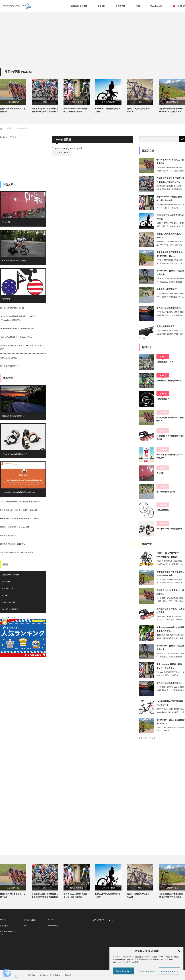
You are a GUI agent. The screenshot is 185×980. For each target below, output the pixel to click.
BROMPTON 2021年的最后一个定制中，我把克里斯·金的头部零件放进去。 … (170, 282)
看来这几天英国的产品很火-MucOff (138, 110)
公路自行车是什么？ (165, 362)
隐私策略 (31, 975)
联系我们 (56, 975)
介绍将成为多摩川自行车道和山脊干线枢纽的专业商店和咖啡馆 (45, 110)
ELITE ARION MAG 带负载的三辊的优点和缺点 (19, 519)
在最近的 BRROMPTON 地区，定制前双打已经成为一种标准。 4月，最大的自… (170, 226)
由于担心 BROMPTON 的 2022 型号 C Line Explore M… (170, 729)
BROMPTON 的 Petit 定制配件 (15, 261)
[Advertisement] (92, 45)
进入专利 (6, 222)
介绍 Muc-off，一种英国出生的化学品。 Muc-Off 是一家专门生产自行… (170, 243)
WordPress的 (156, 6)
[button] (179, 951)
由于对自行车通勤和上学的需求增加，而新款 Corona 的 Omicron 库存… (169, 263)
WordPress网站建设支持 (8, 933)
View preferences (170, 971)
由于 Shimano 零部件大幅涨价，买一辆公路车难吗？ (75, 110)
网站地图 (68, 975)
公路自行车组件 (163, 399)
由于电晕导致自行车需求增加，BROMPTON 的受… (171, 254)
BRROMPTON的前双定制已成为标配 (108, 110)
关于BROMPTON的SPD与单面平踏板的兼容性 (170, 629)
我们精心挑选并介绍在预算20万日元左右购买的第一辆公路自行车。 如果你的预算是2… (170, 712)
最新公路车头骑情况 (8, 358)
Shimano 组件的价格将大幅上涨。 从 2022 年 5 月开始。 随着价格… (171, 206)
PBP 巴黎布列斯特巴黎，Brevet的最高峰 (17, 329)
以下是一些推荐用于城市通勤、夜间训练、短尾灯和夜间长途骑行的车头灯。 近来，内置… (170, 297)
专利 (138, 6)
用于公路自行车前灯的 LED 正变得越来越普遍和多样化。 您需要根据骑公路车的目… (171, 315)
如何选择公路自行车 (79, 6)
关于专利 (101, 6)
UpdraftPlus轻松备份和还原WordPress (16, 337)
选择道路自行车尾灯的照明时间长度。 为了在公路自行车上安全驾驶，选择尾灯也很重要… (170, 620)
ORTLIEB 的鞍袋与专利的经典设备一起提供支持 (20, 502)
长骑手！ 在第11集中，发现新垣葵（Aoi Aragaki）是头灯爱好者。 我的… (170, 564)
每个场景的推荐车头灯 (9, 366)
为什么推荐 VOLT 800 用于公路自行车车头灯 (18, 510)
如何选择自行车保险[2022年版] (13, 544)
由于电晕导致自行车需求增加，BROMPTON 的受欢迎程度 (172, 110)
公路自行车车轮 (163, 510)
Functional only (147, 971)
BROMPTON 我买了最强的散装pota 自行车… (171, 722)
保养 (45, 102)
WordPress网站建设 (11, 609)
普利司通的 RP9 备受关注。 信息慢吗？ (13, 110)
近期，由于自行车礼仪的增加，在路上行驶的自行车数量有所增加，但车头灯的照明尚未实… (170, 334)
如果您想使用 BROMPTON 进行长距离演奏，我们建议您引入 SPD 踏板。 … (171, 638)
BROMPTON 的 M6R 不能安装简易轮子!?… (170, 273)
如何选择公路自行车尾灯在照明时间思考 (17, 553)
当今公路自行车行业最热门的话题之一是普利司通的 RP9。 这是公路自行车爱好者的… (171, 171)
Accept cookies (123, 971)
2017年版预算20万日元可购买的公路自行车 (170, 703)
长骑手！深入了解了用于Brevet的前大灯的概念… (168, 555)
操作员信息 (44, 975)
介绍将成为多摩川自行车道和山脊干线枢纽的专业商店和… (171, 180)
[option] (16, 96)
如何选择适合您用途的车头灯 (12, 308)
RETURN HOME (62, 153)
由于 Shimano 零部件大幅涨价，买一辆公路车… (169, 198)
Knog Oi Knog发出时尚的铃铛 (15, 454)
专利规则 (6, 299)
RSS (16, 976)
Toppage (3, 920)
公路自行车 (121, 6)
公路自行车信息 (13, 102)
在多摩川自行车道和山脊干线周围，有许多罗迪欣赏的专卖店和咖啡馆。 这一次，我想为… (170, 189)
